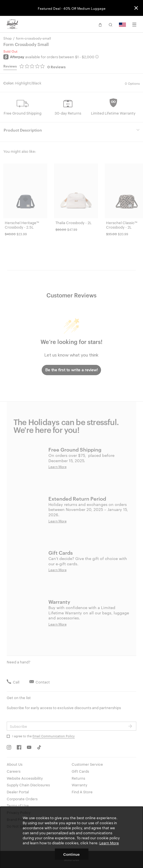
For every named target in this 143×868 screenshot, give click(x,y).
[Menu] (134, 25)
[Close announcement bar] (136, 8)
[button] (100, 24)
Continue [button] (71, 854)
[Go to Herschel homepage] (12, 24)
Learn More (109, 843)
